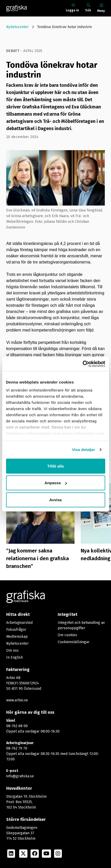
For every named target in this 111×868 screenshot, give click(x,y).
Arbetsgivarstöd (19, 623)
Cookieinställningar (74, 642)
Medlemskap (17, 637)
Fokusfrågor (16, 630)
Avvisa (56, 500)
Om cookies (67, 635)
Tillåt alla (56, 466)
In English (14, 657)
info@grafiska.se (20, 776)
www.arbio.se (17, 700)
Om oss (12, 650)
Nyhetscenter (17, 27)
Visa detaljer (83, 450)
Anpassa (56, 483)
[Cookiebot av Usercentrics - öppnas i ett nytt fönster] (82, 364)
